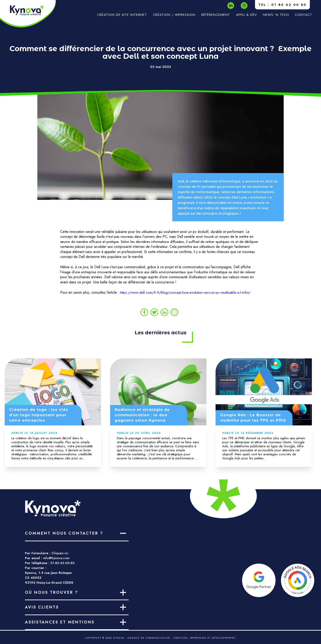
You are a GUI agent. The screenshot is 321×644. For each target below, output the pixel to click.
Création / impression (174, 15)
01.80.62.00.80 (63, 563)
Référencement (216, 15)
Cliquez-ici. (60, 553)
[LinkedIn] (231, 5)
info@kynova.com (56, 558)
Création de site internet (122, 15)
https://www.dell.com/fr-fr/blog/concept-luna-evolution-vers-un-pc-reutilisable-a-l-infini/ (186, 292)
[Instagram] (244, 5)
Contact (304, 15)
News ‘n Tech (276, 15)
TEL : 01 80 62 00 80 (282, 5)
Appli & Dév (247, 15)
